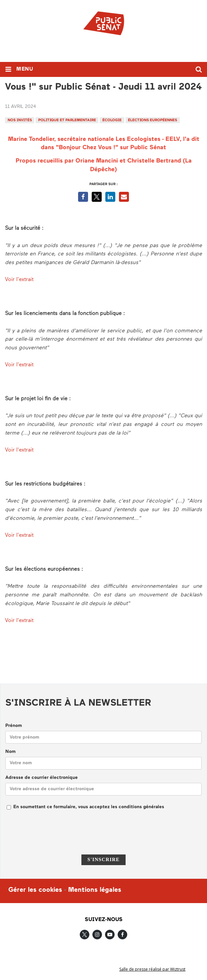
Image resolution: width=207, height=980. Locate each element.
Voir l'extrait (20, 280)
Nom (10, 752)
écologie (112, 120)
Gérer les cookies (35, 890)
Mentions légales (95, 890)
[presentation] (104, 836)
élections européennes (153, 120)
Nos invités (20, 120)
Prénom (14, 726)
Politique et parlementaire (67, 120)
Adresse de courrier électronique (42, 778)
